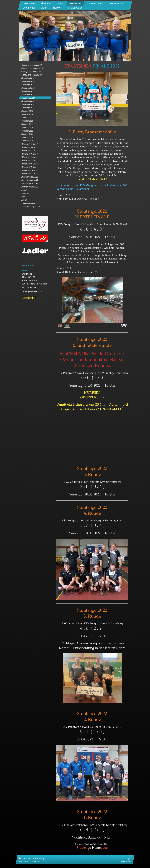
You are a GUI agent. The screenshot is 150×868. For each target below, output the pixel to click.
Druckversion (27, 858)
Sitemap (41, 858)
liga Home (92, 848)
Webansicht (126, 861)
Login (128, 858)
